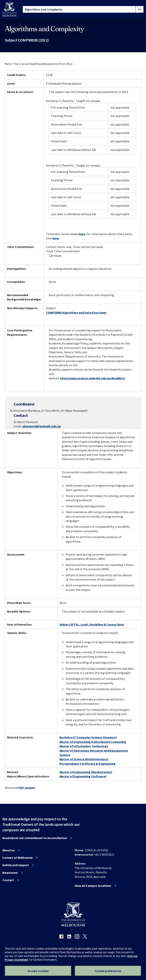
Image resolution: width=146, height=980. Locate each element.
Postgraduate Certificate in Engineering (88, 764)
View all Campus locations (93, 886)
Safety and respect (16, 865)
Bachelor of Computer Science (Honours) (88, 737)
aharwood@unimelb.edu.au (42, 426)
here (82, 234)
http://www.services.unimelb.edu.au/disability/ (93, 378)
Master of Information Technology (84, 746)
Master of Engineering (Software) (83, 776)
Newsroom (10, 873)
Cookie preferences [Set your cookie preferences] (108, 971)
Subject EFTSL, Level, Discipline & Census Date (92, 624)
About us (8, 850)
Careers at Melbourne (17, 858)
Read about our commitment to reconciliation (35, 838)
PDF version (27, 788)
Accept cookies (38, 971)
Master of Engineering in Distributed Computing (93, 742)
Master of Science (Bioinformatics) (84, 759)
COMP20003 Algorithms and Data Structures (76, 313)
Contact (8, 880)
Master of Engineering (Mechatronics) (86, 772)
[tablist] (83, 9)
